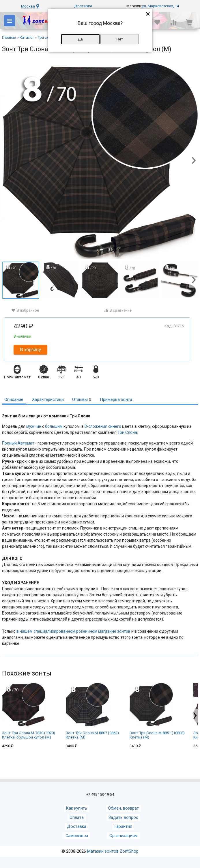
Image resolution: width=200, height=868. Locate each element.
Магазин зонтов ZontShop (113, 851)
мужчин (34, 426)
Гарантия (123, 827)
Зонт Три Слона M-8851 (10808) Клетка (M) (157, 711)
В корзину (30, 350)
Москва (30, 6)
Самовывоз (77, 836)
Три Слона (127, 432)
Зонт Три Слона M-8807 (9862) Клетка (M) (92, 711)
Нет (120, 39)
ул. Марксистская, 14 (160, 6)
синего (115, 426)
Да (80, 39)
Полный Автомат (18, 443)
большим (54, 426)
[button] (194, 161)
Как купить (77, 808)
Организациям (124, 836)
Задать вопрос (123, 818)
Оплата (77, 818)
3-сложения (96, 426)
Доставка (83, 6)
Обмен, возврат (123, 808)
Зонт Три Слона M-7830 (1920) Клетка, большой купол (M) (29, 711)
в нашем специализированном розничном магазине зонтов (73, 631)
